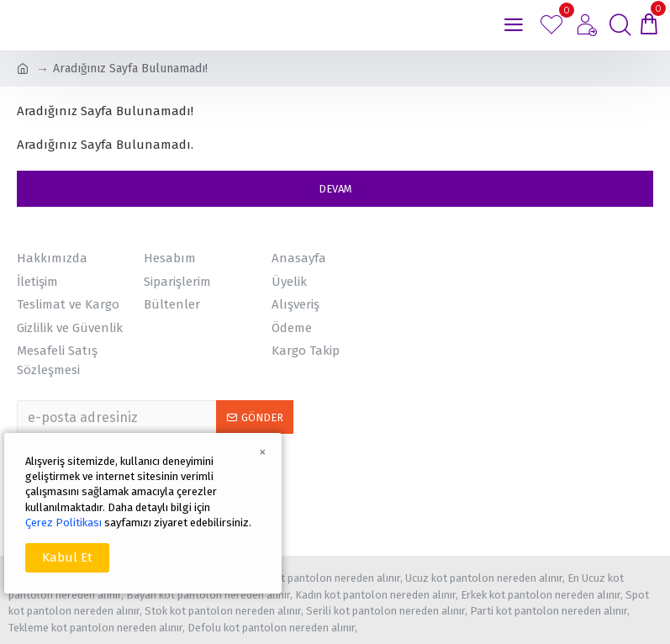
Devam (335, 189)
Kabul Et (67, 557)
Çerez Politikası (63, 523)
